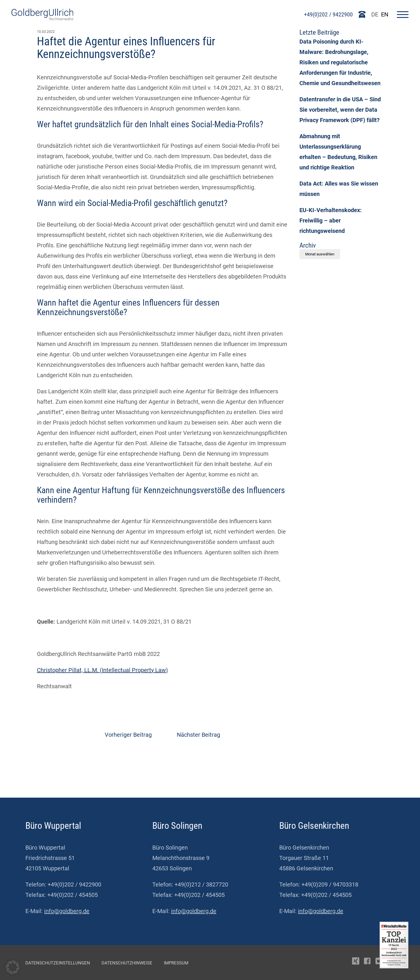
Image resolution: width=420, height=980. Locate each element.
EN (385, 14)
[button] (13, 967)
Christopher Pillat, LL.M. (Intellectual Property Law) (102, 670)
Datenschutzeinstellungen (58, 963)
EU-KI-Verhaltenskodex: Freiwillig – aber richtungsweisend (331, 220)
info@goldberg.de (67, 911)
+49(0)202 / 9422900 (328, 14)
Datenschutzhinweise (127, 963)
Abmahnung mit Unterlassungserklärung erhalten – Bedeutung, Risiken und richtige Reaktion (338, 152)
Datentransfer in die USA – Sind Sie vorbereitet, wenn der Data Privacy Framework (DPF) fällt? (340, 110)
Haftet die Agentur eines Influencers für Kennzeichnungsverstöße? (126, 48)
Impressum (176, 963)
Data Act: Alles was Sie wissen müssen (339, 189)
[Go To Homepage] (42, 18)
